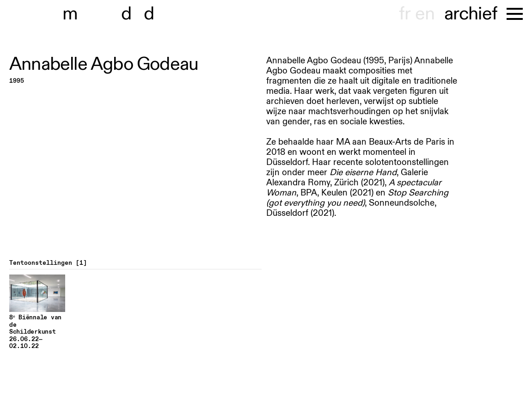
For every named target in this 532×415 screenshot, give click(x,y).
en (425, 14)
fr (405, 14)
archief (471, 14)
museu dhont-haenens (115, 14)
